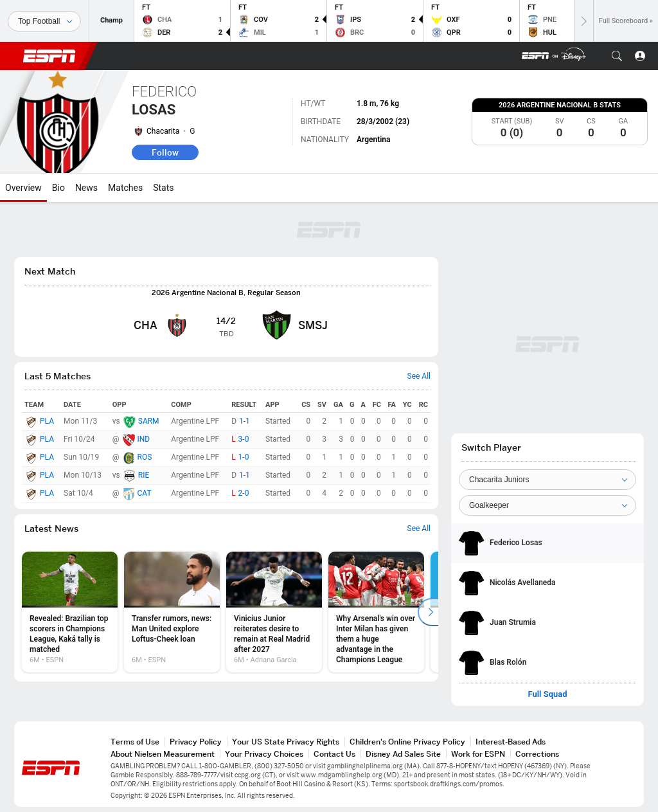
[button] (617, 56)
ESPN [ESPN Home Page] (49, 56)
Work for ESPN (478, 754)
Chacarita (163, 131)
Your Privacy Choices (264, 754)
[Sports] (44, 21)
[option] (70, 612)
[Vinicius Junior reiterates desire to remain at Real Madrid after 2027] (274, 612)
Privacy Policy (196, 742)
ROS (145, 457)
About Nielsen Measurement (163, 754)
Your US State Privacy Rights (286, 742)
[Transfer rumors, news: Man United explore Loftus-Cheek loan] (172, 612)
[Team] (547, 480)
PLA (47, 421)
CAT (145, 493)
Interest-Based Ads (511, 742)
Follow (165, 152)
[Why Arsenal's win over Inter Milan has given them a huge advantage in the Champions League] (376, 612)
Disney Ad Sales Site (403, 754)
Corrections (537, 754)
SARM (149, 421)
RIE (144, 475)
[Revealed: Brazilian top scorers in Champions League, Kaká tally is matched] (70, 612)
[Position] (547, 505)
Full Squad (547, 694)
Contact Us (334, 754)
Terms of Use (135, 742)
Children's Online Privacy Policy (407, 742)
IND (144, 439)
